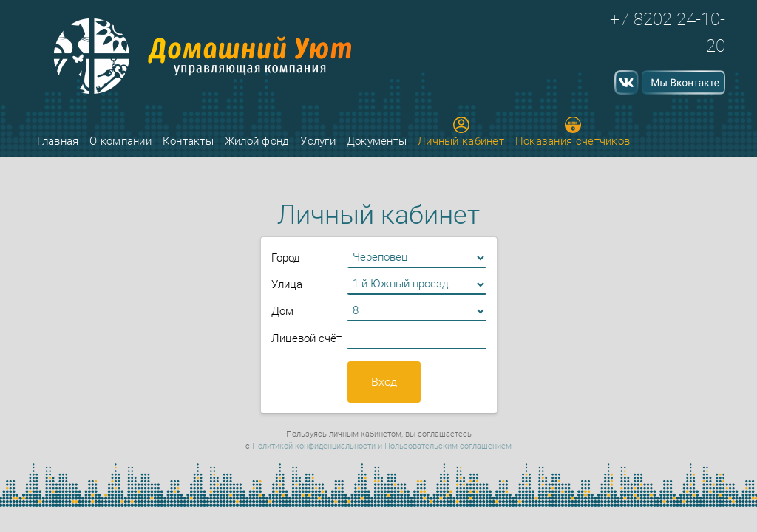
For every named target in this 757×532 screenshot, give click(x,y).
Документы (377, 141)
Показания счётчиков (573, 132)
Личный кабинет (461, 132)
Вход (384, 382)
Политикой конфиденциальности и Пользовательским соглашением (382, 446)
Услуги (318, 141)
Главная (58, 141)
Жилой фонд (257, 141)
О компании (120, 141)
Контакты (188, 141)
